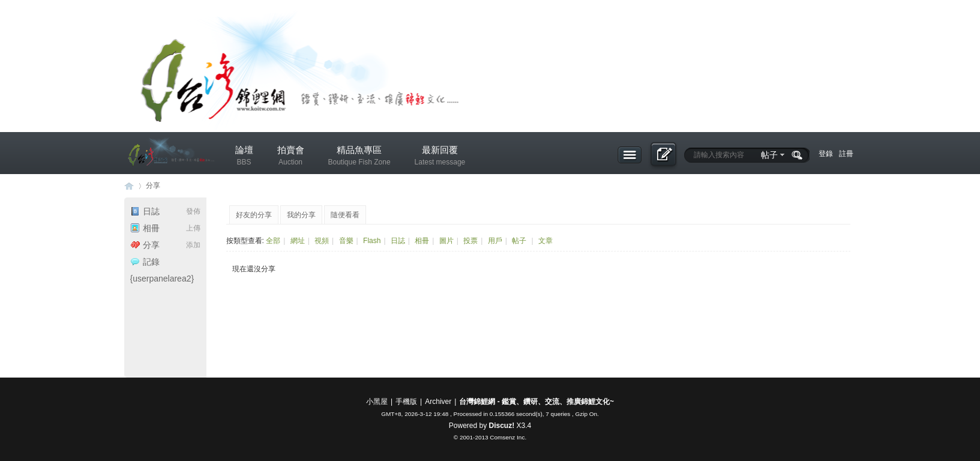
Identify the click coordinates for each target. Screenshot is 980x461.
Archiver (438, 402)
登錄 (826, 154)
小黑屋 (377, 402)
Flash (372, 241)
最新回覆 (440, 158)
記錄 (145, 262)
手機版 (406, 402)
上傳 (193, 228)
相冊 (145, 228)
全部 (273, 241)
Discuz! (501, 426)
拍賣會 (291, 158)
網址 (298, 241)
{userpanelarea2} (162, 279)
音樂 (346, 241)
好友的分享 (254, 215)
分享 (153, 185)
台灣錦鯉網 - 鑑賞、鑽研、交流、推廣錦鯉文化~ (537, 402)
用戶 (495, 241)
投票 (470, 241)
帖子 (769, 155)
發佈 (193, 211)
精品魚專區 (359, 158)
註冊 (846, 154)
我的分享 (301, 215)
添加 (193, 245)
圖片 (446, 241)
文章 (546, 241)
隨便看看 (345, 215)
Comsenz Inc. (508, 437)
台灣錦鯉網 (129, 186)
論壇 (244, 158)
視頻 (322, 241)
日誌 (145, 211)
